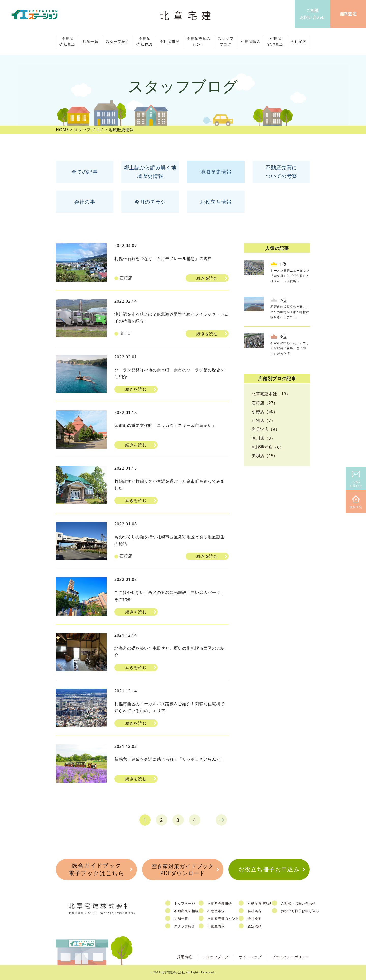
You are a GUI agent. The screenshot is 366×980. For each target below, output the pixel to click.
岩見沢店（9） (266, 429)
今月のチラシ (150, 202)
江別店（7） (263, 420)
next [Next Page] (221, 820)
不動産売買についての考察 (281, 172)
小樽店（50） (265, 411)
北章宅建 (188, 15)
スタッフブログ (216, 957)
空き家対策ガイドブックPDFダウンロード (183, 870)
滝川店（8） (263, 438)
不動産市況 (170, 41)
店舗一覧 (181, 918)
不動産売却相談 (186, 911)
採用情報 (185, 957)
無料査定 (356, 502)
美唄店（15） (265, 456)
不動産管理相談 (260, 903)
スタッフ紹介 (185, 926)
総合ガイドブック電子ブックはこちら (96, 869)
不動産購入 (216, 926)
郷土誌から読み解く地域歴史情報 (150, 172)
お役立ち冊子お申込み (269, 869)
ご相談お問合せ (356, 479)
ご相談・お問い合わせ (298, 903)
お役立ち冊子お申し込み (300, 911)
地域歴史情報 (216, 172)
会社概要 (255, 918)
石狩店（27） (265, 403)
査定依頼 (255, 926)
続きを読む (207, 278)
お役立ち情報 (216, 202)
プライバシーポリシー (291, 957)
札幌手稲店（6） (268, 447)
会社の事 (85, 202)
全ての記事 (85, 172)
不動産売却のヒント (223, 918)
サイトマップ (250, 957)
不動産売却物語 (220, 903)
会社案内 (255, 911)
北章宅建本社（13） (271, 394)
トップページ (185, 903)
